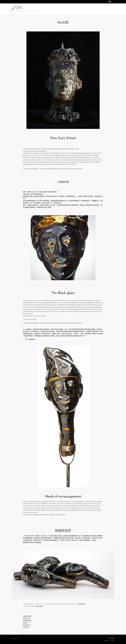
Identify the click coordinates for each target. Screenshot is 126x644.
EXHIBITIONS (27, 621)
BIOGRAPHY (27, 625)
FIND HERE (82, 604)
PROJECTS (26, 618)
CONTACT (26, 627)
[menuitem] (101, 9)
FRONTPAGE (27, 616)
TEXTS (25, 623)
